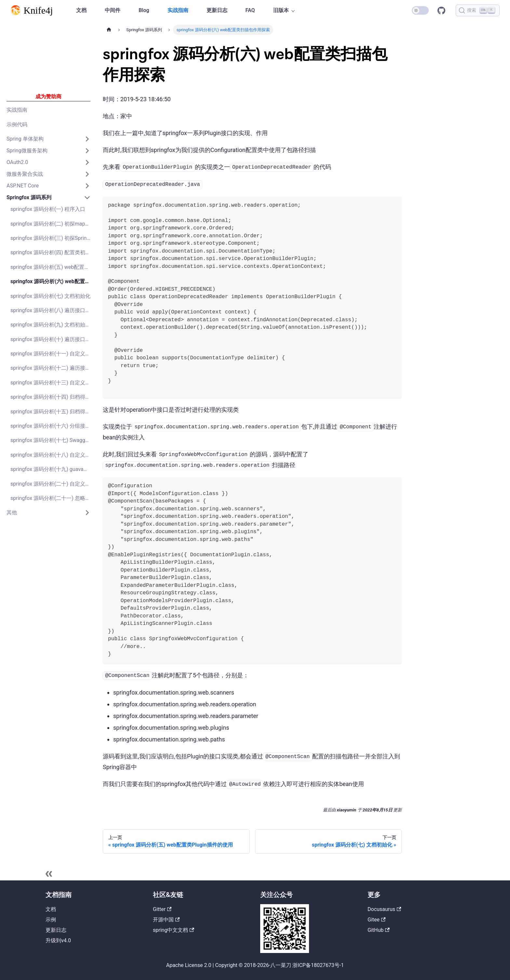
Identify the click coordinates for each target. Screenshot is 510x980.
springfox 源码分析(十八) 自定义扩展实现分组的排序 (52, 455)
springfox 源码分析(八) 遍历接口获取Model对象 (52, 310)
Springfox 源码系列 (29, 197)
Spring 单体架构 (25, 139)
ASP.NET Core (23, 186)
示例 (51, 920)
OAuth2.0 (17, 162)
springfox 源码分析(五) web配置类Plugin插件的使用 (52, 267)
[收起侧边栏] (49, 874)
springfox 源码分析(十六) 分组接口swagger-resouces (52, 426)
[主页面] (109, 30)
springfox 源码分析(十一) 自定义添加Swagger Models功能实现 (52, 354)
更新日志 (217, 10)
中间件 (113, 10)
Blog (144, 10)
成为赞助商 (48, 97)
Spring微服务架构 (27, 151)
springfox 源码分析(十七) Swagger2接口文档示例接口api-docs (52, 440)
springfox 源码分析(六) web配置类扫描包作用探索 (52, 281)
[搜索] (478, 10)
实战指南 (178, 10)
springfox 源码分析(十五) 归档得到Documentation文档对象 (52, 412)
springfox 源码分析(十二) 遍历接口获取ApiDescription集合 (52, 368)
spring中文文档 (174, 930)
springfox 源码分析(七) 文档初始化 (50, 296)
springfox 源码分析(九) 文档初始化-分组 (52, 325)
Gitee (376, 920)
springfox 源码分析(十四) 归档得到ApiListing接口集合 (52, 397)
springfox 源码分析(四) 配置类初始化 (52, 252)
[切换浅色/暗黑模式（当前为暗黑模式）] (420, 10)
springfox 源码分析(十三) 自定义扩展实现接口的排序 (52, 383)
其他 (12, 512)
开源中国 (166, 920)
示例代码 (17, 124)
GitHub (441, 10)
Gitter (162, 909)
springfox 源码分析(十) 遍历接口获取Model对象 (52, 339)
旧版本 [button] (281, 10)
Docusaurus (384, 909)
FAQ (250, 10)
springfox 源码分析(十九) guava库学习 (52, 469)
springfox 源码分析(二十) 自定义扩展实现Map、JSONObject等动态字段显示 (52, 484)
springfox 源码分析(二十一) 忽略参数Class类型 (52, 498)
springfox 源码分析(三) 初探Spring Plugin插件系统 (52, 238)
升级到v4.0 (58, 940)
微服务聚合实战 (25, 174)
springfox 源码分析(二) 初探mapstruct (52, 224)
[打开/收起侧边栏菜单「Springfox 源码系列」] (87, 198)
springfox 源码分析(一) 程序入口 (48, 209)
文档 (81, 10)
